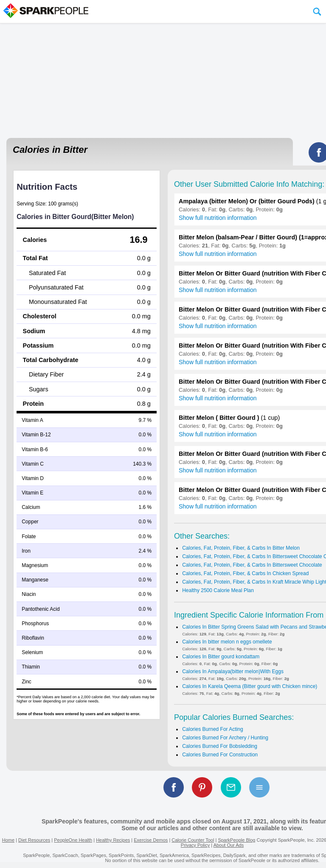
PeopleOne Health (73, 840)
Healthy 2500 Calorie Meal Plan (218, 590)
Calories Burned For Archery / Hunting (225, 738)
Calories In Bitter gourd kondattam (221, 657)
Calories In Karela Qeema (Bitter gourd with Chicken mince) (250, 686)
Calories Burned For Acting (212, 729)
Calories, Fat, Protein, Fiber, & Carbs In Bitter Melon (241, 548)
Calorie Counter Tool (193, 840)
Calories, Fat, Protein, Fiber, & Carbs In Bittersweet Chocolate (252, 565)
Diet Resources (34, 840)
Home (8, 840)
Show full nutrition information (218, 218)
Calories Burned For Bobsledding (220, 746)
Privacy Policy (195, 845)
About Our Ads (229, 845)
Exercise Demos (151, 840)
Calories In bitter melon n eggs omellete (227, 642)
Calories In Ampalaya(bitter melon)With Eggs (233, 671)
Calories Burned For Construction (220, 755)
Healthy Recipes (113, 840)
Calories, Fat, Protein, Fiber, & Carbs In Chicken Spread (245, 573)
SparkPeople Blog (236, 840)
